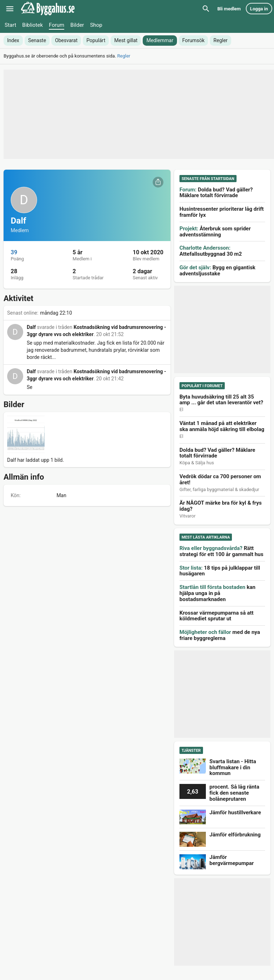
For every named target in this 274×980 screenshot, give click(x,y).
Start (10, 25)
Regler (124, 56)
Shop (96, 25)
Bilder (77, 25)
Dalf (31, 327)
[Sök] (206, 9)
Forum (57, 25)
